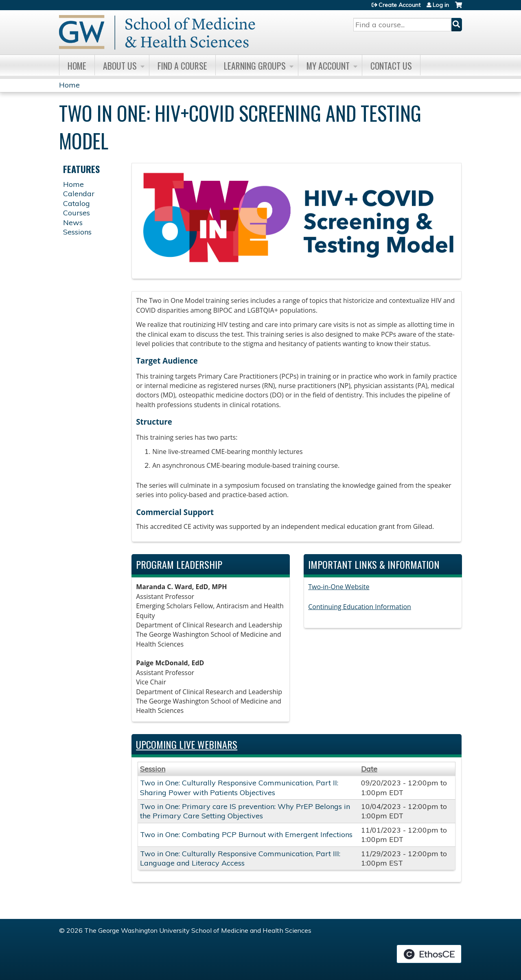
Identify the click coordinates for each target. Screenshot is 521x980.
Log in (441, 5)
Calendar (79, 194)
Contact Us (391, 66)
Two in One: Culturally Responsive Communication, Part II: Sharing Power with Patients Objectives (239, 787)
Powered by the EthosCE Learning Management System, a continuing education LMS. (429, 954)
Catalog (77, 203)
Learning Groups (255, 66)
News (73, 223)
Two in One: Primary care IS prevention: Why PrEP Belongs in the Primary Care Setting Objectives (245, 811)
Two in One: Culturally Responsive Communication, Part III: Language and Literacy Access (240, 858)
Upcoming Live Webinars (187, 744)
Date (369, 769)
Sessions (77, 232)
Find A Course (182, 66)
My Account (328, 66)
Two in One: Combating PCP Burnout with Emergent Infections (246, 834)
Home (77, 66)
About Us (120, 66)
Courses (77, 213)
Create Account (400, 5)
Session (153, 769)
